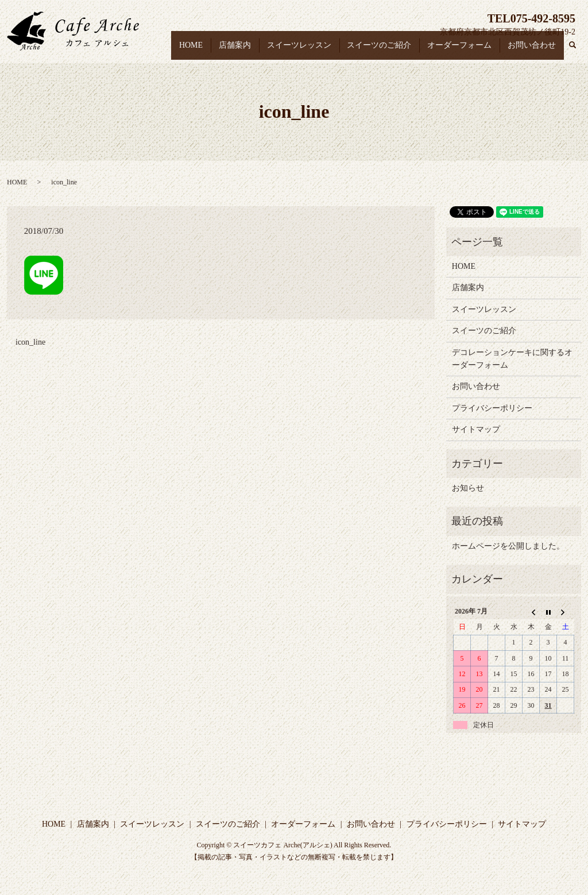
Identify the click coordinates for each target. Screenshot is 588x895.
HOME (208, 51)
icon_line (30, 342)
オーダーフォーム (464, 51)
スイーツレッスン (310, 51)
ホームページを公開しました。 (508, 546)
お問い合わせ (533, 51)
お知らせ (468, 488)
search (578, 51)
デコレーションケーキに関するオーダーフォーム (512, 359)
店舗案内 (249, 51)
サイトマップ (476, 429)
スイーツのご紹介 (387, 51)
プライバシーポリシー (492, 408)
